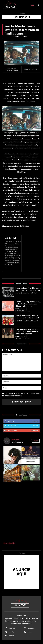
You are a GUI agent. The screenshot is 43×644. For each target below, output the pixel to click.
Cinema (16, 37)
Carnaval (19, 321)
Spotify (11, 632)
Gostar (35, 421)
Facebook (12, 628)
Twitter (30, 632)
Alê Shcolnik (11, 238)
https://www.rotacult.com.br (13, 241)
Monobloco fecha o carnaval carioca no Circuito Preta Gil (27, 317)
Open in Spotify (9, 543)
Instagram (31, 628)
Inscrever (34, 430)
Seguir (36, 426)
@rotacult (15, 439)
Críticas (24, 37)
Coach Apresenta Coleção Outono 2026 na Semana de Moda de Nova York (27, 331)
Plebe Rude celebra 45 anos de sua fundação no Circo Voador (28, 289)
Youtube (12, 636)
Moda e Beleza (20, 309)
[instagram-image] (12, 455)
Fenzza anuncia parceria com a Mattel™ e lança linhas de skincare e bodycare (28, 304)
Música (18, 293)
